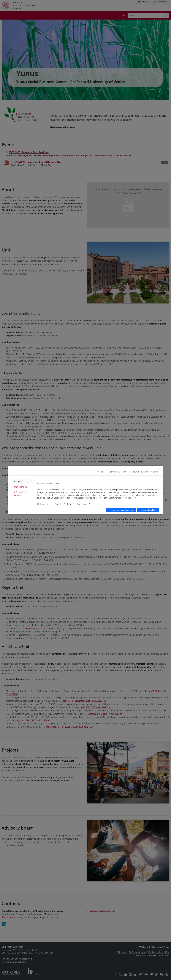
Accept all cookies (148, 510)
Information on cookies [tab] (21, 494)
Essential (45, 504)
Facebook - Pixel (85, 504)
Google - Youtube (63, 504)
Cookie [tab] (18, 482)
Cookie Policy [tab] (21, 487)
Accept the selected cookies (121, 510)
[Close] (159, 469)
